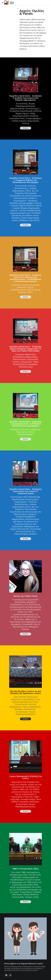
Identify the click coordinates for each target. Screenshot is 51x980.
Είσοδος (25, 128)
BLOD (31, 41)
